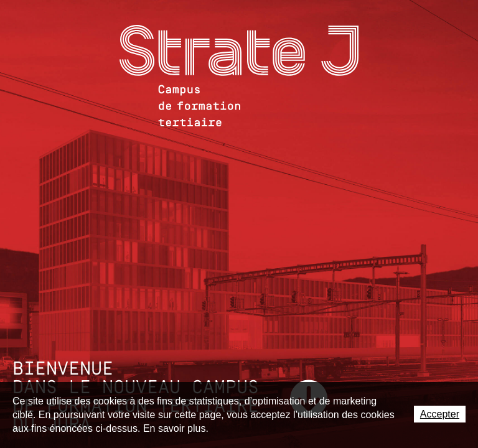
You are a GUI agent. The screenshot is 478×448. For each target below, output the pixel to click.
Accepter (440, 414)
